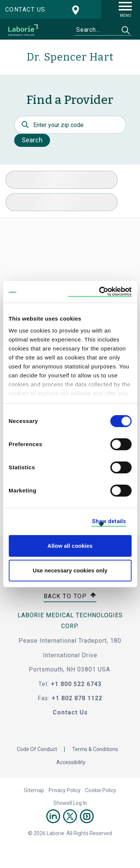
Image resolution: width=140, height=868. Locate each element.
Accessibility (71, 762)
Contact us (25, 10)
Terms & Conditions (95, 749)
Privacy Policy (65, 790)
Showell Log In (70, 803)
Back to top (70, 597)
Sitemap (34, 790)
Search (32, 140)
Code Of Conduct (37, 749)
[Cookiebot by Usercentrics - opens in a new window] (100, 292)
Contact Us (70, 712)
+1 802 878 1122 (77, 698)
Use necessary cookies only (70, 570)
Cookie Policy (101, 790)
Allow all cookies (70, 546)
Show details (109, 521)
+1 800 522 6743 (76, 684)
